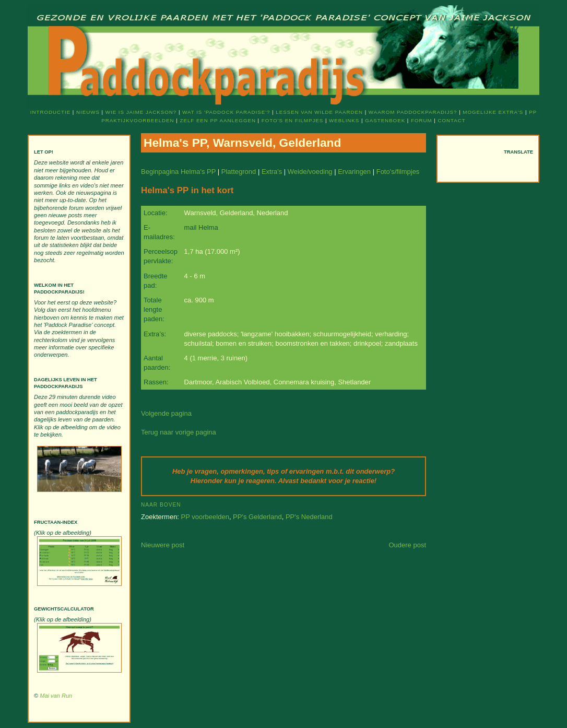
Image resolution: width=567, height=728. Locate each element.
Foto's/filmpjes (398, 172)
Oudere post (407, 545)
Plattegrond (239, 172)
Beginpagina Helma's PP (178, 172)
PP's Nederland (309, 517)
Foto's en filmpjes (292, 120)
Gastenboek (385, 120)
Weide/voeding (310, 172)
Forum (422, 120)
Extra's (272, 172)
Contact (452, 120)
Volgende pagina (166, 413)
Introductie (50, 112)
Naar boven (161, 505)
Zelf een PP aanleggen (217, 120)
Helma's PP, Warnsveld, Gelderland (242, 143)
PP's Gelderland (257, 517)
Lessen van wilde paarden (319, 112)
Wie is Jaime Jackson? (141, 112)
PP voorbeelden (205, 517)
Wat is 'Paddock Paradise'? (226, 112)
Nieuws (88, 112)
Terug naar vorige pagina (179, 432)
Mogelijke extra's (493, 112)
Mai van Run (56, 696)
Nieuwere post (163, 545)
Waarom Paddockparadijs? (413, 112)
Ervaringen (354, 172)
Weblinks (344, 120)
